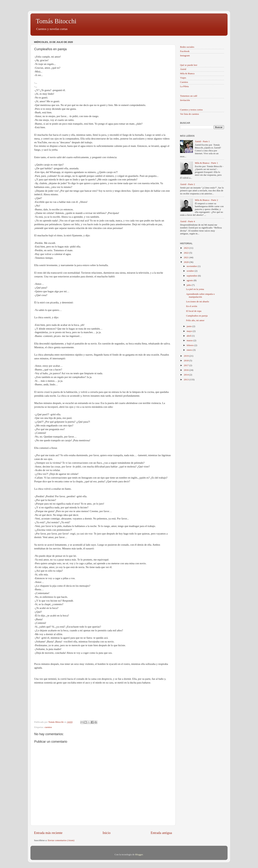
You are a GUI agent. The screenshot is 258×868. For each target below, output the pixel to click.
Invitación (185, 100)
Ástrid (183, 69)
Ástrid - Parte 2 (187, 184)
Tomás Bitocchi (56, 21)
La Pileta (184, 86)
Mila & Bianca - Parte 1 (206, 163)
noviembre (192, 266)
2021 (187, 257)
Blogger (139, 854)
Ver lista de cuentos (189, 114)
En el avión (192, 306)
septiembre (192, 276)
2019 (187, 356)
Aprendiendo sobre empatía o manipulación (200, 295)
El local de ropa (194, 311)
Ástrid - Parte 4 (187, 221)
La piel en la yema (195, 289)
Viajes (183, 78)
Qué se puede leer (189, 65)
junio (189, 326)
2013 (187, 379)
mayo (190, 331)
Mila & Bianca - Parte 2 (206, 200)
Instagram (185, 55)
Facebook (185, 51)
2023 (187, 248)
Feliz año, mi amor (195, 320)
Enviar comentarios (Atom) (61, 840)
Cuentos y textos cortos (191, 110)
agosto (190, 280)
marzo (190, 340)
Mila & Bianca (187, 73)
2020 (187, 262)
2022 (187, 253)
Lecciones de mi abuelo (198, 301)
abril (189, 336)
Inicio (107, 833)
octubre (191, 271)
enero (190, 350)
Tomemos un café (189, 96)
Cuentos (184, 82)
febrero (190, 345)
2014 (187, 375)
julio (189, 285)
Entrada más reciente (48, 833)
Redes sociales (187, 47)
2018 (187, 360)
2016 (187, 370)
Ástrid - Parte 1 (202, 141)
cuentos (48, 727)
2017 (187, 365)
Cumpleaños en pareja (197, 316)
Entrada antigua (161, 833)
